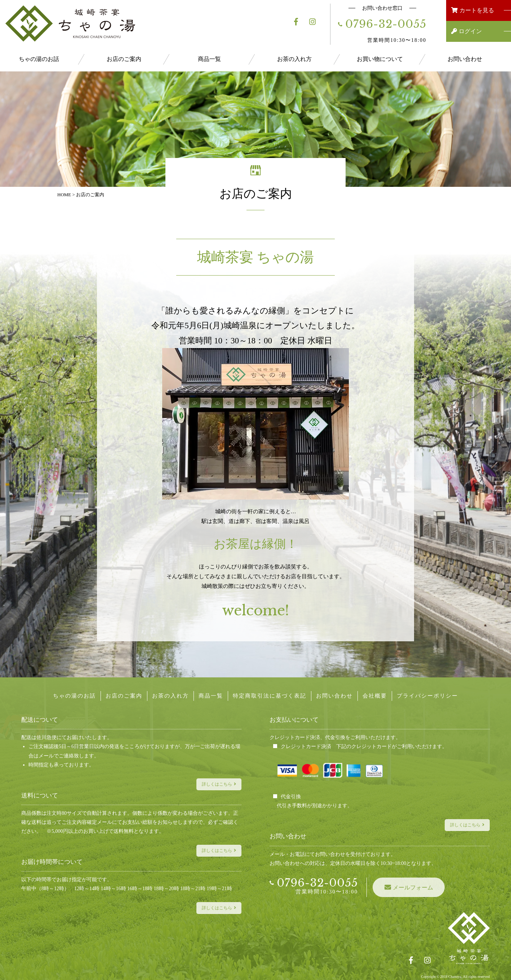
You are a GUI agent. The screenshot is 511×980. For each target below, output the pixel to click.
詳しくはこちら (217, 784)
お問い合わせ (465, 59)
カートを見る (485, 10)
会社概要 (375, 696)
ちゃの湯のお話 (39, 59)
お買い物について (380, 59)
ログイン (485, 31)
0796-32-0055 (386, 24)
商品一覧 (209, 59)
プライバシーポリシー (427, 696)
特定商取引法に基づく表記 (270, 696)
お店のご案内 (124, 59)
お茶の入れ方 (294, 59)
